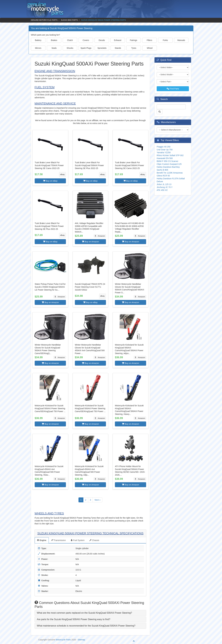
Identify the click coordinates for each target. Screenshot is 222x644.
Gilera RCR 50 (163, 176)
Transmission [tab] (59, 540)
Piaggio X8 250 (164, 147)
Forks (165, 40)
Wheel (150, 48)
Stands (118, 48)
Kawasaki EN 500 (165, 158)
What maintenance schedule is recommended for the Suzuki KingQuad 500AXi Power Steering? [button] (86, 626)
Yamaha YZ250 (164, 152)
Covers (86, 40)
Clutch (70, 40)
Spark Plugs (86, 48)
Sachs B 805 (162, 170)
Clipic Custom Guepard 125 (169, 164)
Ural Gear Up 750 (165, 150)
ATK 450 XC (162, 190)
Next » (97, 500)
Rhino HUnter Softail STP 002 (170, 155)
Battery (38, 40)
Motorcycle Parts (63, 640)
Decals (102, 40)
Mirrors (38, 48)
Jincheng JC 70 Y (165, 187)
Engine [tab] (42, 540)
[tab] (90, 613)
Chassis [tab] (94, 540)
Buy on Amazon (90, 242)
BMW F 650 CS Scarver (167, 161)
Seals (54, 48)
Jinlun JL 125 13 (164, 184)
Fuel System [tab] (78, 540)
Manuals (181, 40)
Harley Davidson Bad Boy (168, 167)
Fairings (134, 40)
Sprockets (102, 48)
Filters (149, 40)
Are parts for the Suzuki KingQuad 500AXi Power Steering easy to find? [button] (74, 619)
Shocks (70, 48)
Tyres (134, 48)
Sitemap (81, 640)
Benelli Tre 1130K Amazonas (170, 173)
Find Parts (173, 89)
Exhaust (118, 40)
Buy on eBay (50, 181)
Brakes (54, 40)
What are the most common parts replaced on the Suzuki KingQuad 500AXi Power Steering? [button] (84, 613)
